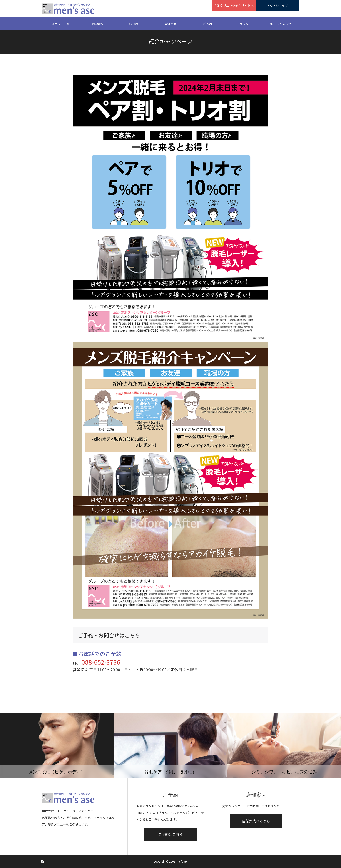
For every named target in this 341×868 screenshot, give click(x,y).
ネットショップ (281, 24)
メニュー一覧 (60, 24)
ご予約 (207, 24)
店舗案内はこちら (256, 821)
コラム (244, 24)
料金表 (134, 24)
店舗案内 (170, 24)
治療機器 (97, 24)
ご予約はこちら (170, 834)
